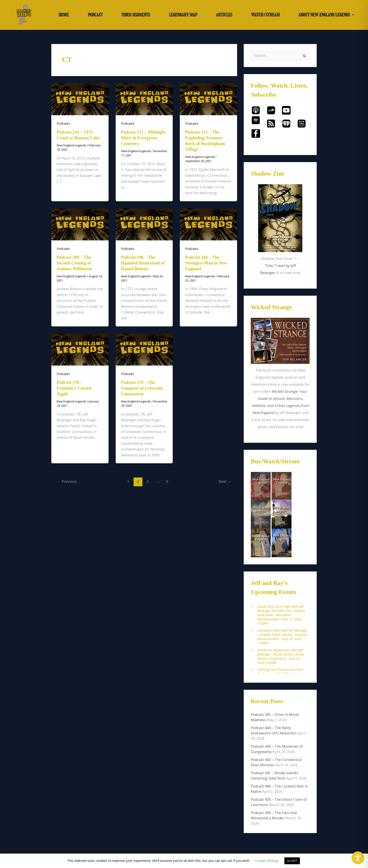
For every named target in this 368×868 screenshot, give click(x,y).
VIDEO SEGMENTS (136, 15)
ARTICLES (224, 15)
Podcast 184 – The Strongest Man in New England (206, 263)
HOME (64, 15)
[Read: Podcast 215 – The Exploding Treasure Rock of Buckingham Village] (208, 99)
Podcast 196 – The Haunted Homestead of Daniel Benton (143, 263)
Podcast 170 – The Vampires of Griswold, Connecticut (142, 388)
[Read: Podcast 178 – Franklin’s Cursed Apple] (80, 349)
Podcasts (63, 124)
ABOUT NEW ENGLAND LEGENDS (326, 15)
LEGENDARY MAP (183, 15)
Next (225, 481)
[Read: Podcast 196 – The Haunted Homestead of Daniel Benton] (144, 224)
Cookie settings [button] (267, 860)
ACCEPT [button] (292, 861)
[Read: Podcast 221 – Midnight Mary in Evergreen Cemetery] (144, 99)
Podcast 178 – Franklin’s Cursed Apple (74, 388)
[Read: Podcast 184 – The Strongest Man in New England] (208, 224)
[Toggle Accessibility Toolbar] (358, 858)
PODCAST (95, 15)
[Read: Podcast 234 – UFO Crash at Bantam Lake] (80, 99)
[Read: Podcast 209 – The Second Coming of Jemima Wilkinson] (80, 224)
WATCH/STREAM (265, 15)
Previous (67, 481)
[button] (326, 15)
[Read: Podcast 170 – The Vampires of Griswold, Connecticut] (144, 349)
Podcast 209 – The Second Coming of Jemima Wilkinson (74, 263)
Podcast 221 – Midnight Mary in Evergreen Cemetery (143, 138)
